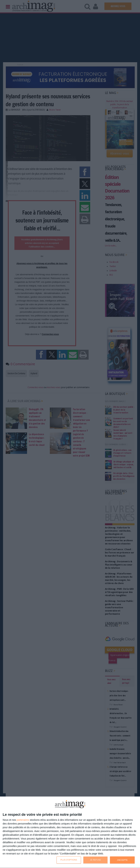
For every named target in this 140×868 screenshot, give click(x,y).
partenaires (23, 820)
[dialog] (70, 832)
